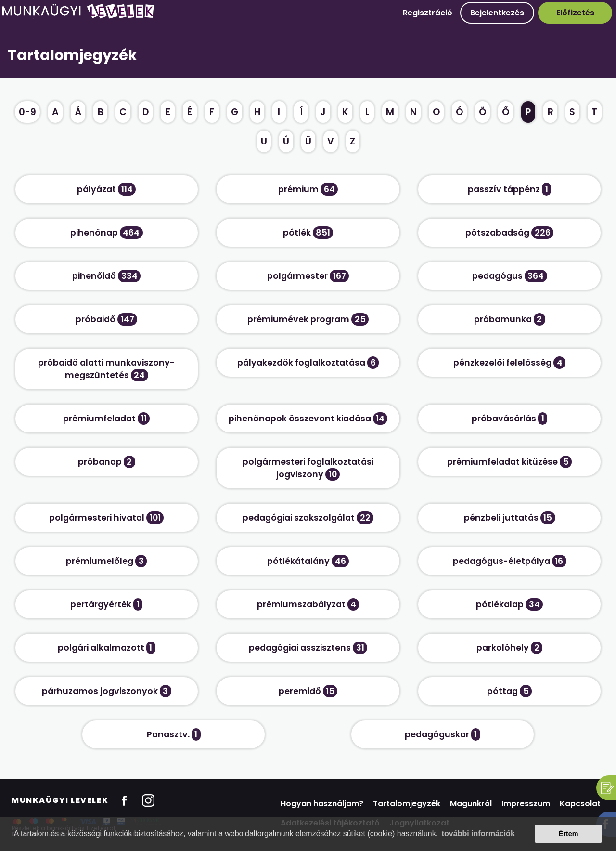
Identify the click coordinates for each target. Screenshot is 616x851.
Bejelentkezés (497, 13)
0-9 (27, 112)
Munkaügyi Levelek (60, 800)
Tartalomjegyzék (407, 804)
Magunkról (471, 804)
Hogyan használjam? (322, 804)
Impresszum (526, 804)
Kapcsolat (580, 804)
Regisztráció (428, 13)
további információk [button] (478, 833)
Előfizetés (575, 13)
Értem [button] (569, 834)
